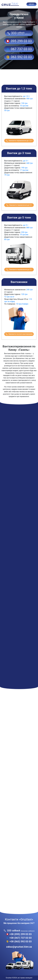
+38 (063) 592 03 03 (19, 941)
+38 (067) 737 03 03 (19, 938)
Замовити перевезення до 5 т (19, 270)
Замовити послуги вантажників (19, 334)
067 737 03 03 (19, 49)
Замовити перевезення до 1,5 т (19, 141)
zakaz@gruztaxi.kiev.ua (19, 947)
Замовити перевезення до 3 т (19, 205)
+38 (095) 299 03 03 (19, 934)
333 (19, 33)
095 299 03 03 (19, 41)
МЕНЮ (31, 4)
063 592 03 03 (19, 57)
